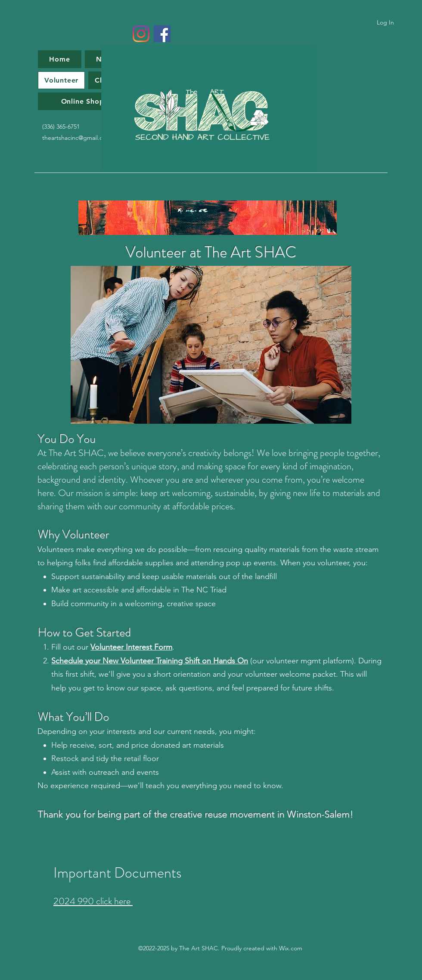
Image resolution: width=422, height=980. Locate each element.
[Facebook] (162, 34)
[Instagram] (141, 34)
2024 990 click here (93, 901)
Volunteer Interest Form (131, 647)
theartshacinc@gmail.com (77, 138)
